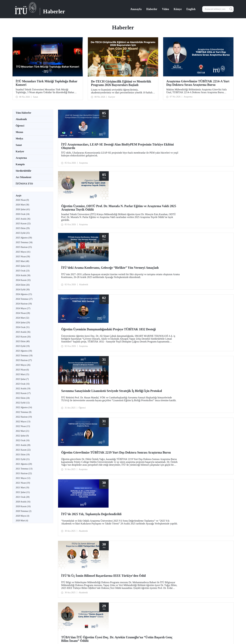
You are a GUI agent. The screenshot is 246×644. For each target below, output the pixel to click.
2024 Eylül (23, 290)
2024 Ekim (23, 285)
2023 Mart (22, 374)
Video (166, 9)
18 (153, 444)
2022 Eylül (23, 403)
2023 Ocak (23, 384)
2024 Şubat (23, 323)
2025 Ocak (23, 271)
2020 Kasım (23, 506)
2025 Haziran (24, 247)
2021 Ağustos (24, 464)
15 (141, 444)
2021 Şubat (23, 492)
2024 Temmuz (24, 299)
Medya (19, 139)
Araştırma (21, 158)
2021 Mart (22, 488)
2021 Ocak (23, 497)
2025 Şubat (23, 266)
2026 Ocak (23, 214)
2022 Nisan (23, 426)
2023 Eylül (23, 346)
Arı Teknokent (23, 177)
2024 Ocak (23, 327)
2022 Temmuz (24, 412)
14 (136, 444)
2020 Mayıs (22, 516)
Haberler (152, 9)
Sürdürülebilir (24, 171)
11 (124, 444)
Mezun (19, 132)
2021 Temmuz (24, 469)
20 (161, 444)
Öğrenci (20, 126)
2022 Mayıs (23, 422)
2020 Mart (22, 521)
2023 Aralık (23, 332)
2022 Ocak (23, 440)
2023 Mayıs (23, 365)
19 (157, 444)
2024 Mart (22, 318)
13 (132, 444)
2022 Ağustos (24, 407)
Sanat (19, 145)
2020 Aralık (23, 502)
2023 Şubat (22, 379)
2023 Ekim (23, 341)
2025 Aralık (23, 219)
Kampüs (20, 164)
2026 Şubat (23, 209)
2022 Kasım (23, 393)
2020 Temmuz (24, 511)
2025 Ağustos (24, 238)
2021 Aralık (23, 445)
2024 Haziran (24, 304)
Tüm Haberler (23, 113)
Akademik (21, 119)
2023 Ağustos (24, 351)
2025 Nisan (23, 257)
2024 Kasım (23, 280)
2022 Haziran (24, 417)
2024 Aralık (23, 275)
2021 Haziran (24, 473)
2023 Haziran (24, 360)
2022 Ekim (23, 398)
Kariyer (20, 151)
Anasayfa (136, 9)
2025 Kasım (23, 224)
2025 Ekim (23, 228)
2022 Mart (22, 431)
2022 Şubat (22, 436)
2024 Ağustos (24, 294)
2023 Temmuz (24, 356)
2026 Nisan (22, 200)
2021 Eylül (23, 459)
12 (128, 444)
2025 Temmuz (24, 242)
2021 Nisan (23, 483)
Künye (178, 9)
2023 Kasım (23, 337)
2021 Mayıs (23, 478)
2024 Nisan (23, 313)
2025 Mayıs (23, 252)
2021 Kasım (23, 450)
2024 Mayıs (23, 308)
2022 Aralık (23, 389)
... (120, 444)
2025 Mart (22, 261)
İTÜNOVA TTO (24, 184)
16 (145, 444)
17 (149, 444)
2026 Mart (22, 205)
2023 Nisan (22, 370)
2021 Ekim (23, 455)
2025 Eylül (23, 233)
